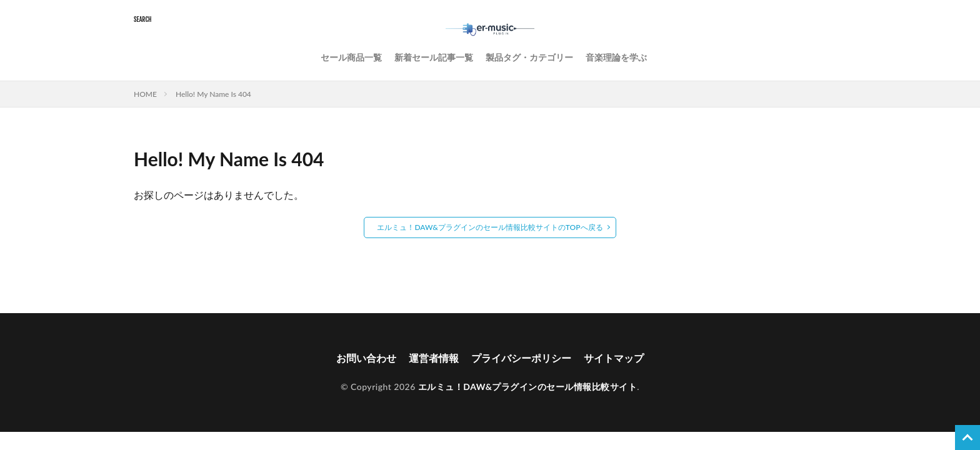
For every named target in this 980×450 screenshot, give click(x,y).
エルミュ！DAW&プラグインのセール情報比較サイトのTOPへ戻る (490, 227)
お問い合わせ (366, 358)
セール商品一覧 (351, 57)
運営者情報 (434, 358)
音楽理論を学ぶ (616, 57)
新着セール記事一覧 (434, 57)
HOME (145, 94)
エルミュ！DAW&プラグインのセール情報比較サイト (527, 387)
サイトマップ (614, 358)
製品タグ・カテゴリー (529, 57)
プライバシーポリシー (521, 358)
